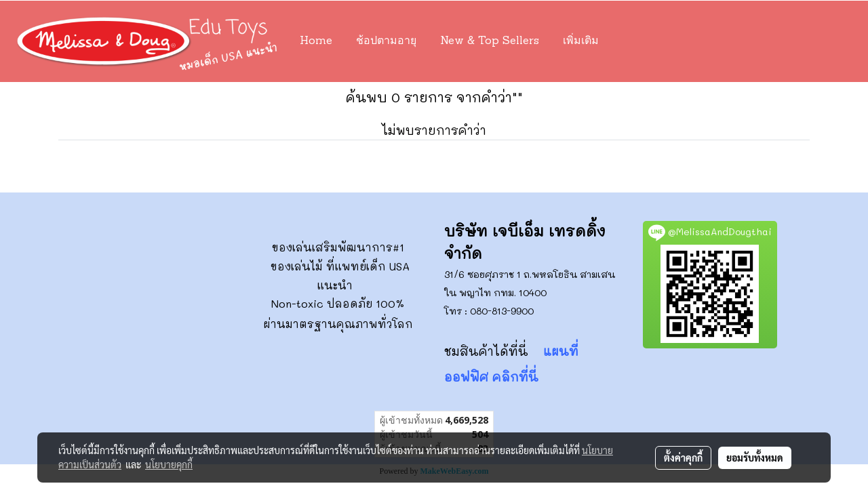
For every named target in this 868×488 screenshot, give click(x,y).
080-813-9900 (502, 311)
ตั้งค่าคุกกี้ (683, 457)
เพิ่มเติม (581, 41)
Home (316, 41)
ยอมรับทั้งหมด (755, 457)
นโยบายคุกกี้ (169, 464)
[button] (631, 41)
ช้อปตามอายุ (386, 41)
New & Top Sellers (490, 41)
